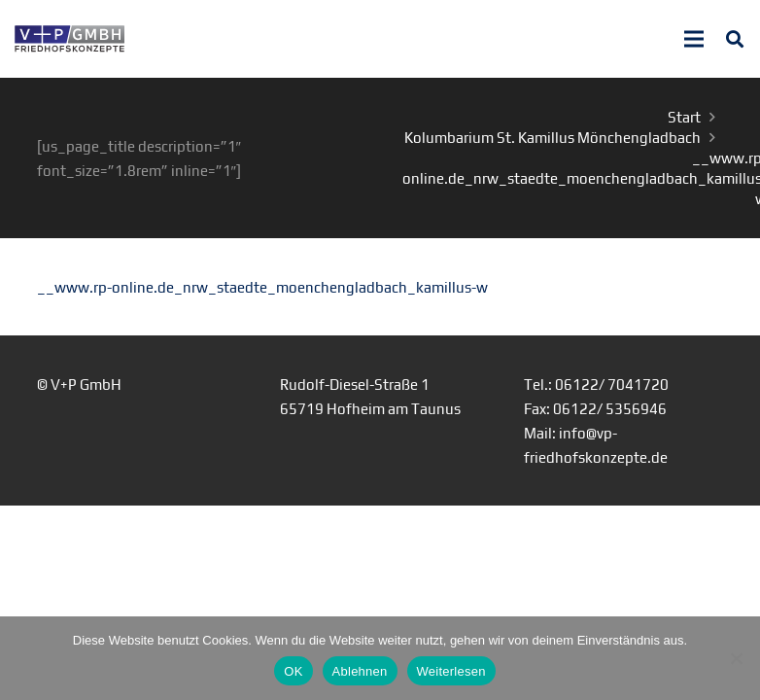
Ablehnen (360, 671)
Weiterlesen (451, 671)
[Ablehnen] (736, 658)
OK (293, 671)
